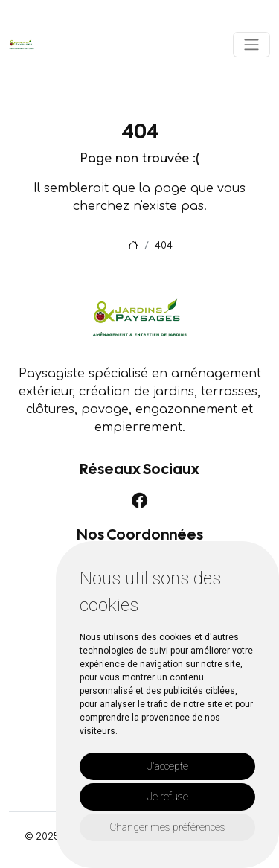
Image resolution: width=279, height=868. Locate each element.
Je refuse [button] (168, 797)
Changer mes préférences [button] (167, 827)
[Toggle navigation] (251, 45)
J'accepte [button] (168, 766)
